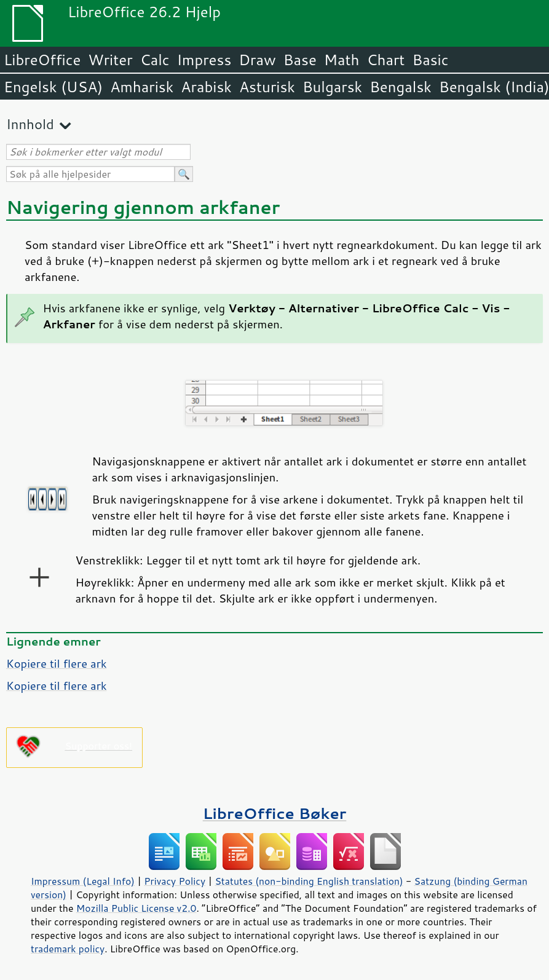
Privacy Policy (175, 881)
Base (300, 60)
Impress (204, 60)
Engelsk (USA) (53, 87)
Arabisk (206, 87)
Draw (257, 60)
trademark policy (68, 949)
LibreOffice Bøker (275, 813)
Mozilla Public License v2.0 (136, 908)
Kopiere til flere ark (57, 663)
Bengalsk (401, 87)
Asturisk (267, 87)
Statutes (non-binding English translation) (309, 881)
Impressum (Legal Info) (83, 881)
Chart (385, 60)
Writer (110, 60)
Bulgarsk (332, 87)
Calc (155, 60)
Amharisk (142, 87)
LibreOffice (42, 60)
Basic (430, 60)
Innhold (30, 124)
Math (342, 60)
